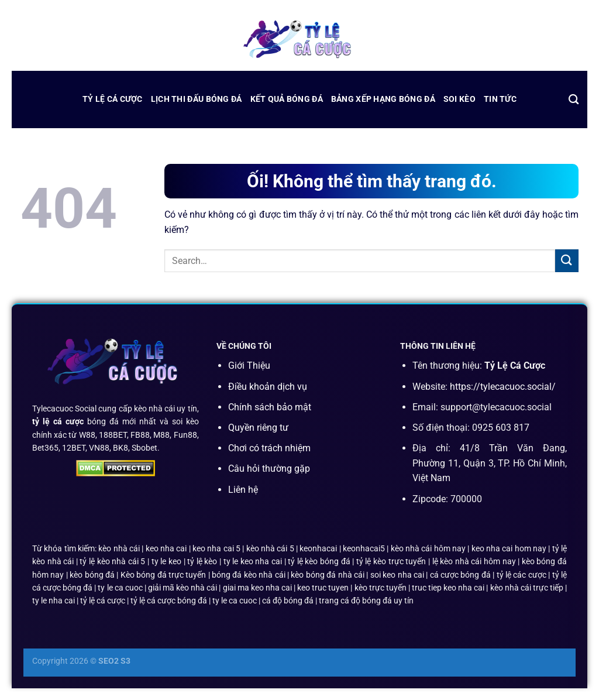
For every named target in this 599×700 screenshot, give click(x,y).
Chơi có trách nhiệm (269, 448)
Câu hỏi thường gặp (269, 469)
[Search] (574, 100)
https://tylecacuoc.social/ (503, 387)
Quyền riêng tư (258, 428)
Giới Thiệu (249, 366)
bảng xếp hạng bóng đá (383, 99)
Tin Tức (500, 99)
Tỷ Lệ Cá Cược (113, 99)
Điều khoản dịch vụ (268, 387)
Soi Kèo (459, 99)
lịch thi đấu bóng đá (197, 99)
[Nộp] (567, 261)
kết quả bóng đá (287, 99)
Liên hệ (243, 490)
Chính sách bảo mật (270, 407)
